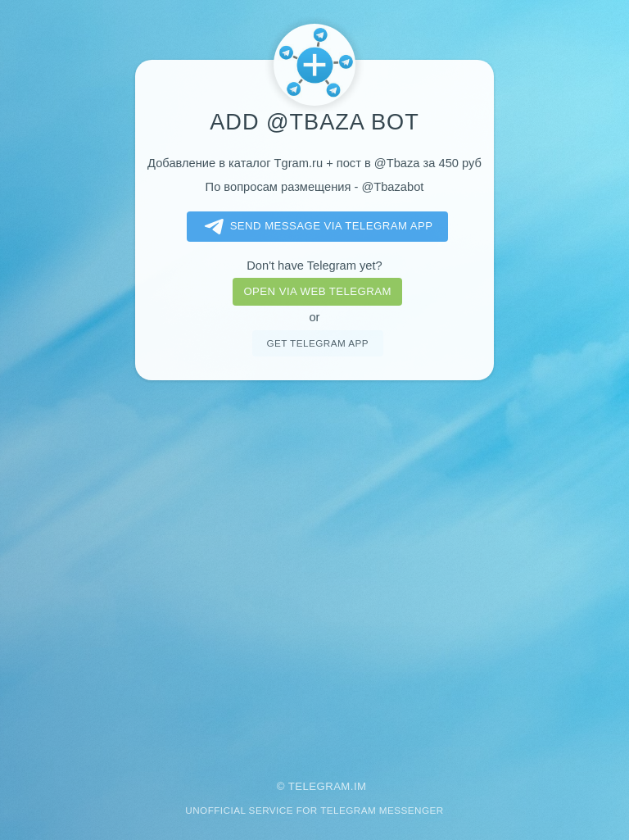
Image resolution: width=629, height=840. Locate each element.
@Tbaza (315, 122)
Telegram (319, 786)
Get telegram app (317, 343)
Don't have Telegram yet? (314, 266)
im (360, 786)
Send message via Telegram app (316, 227)
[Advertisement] (314, 569)
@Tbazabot (392, 187)
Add (238, 122)
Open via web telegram (317, 291)
